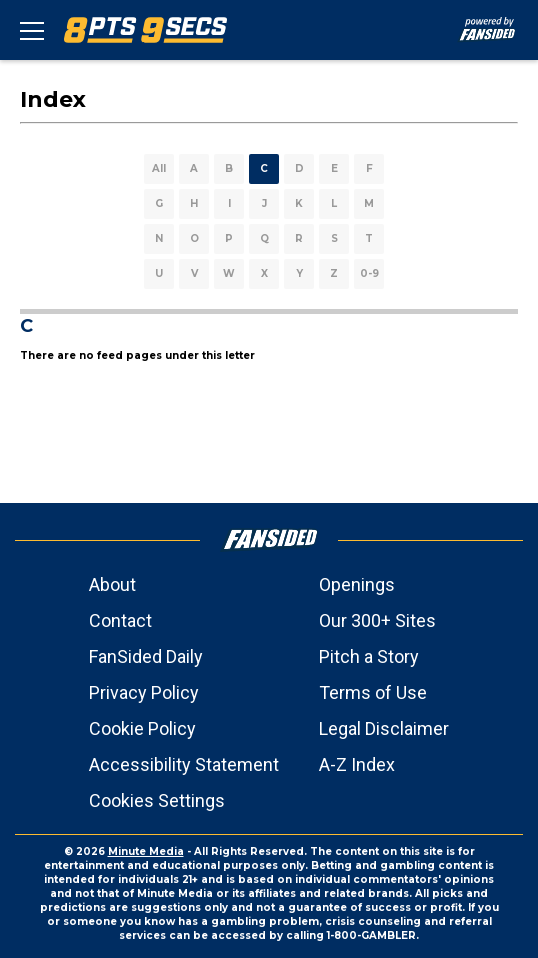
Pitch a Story (369, 656)
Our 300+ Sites (377, 620)
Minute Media (146, 851)
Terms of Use (373, 692)
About (112, 584)
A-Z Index (357, 764)
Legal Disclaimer (384, 728)
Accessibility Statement (184, 764)
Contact (120, 620)
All (159, 168)
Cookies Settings (157, 800)
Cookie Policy (142, 728)
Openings (357, 584)
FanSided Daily (146, 656)
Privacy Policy (144, 692)
